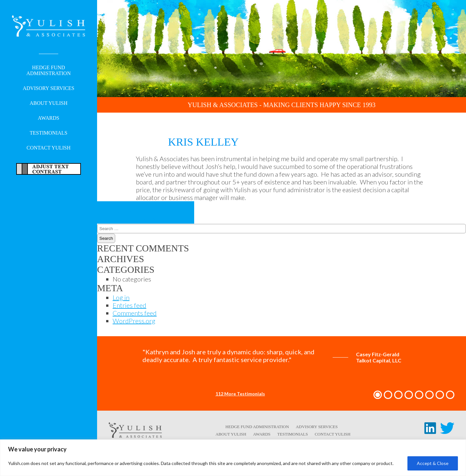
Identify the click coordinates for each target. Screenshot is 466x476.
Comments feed (135, 313)
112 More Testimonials (240, 394)
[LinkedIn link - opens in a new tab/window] (430, 431)
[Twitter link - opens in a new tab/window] (447, 431)
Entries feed (129, 305)
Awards (49, 119)
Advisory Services (48, 89)
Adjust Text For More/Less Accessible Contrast (49, 170)
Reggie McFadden (136, 216)
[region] (233, 458)
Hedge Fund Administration (49, 71)
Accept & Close (433, 463)
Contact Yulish (49, 148)
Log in (121, 297)
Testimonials (49, 133)
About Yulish (49, 104)
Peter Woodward (132, 209)
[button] (378, 395)
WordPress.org (134, 321)
